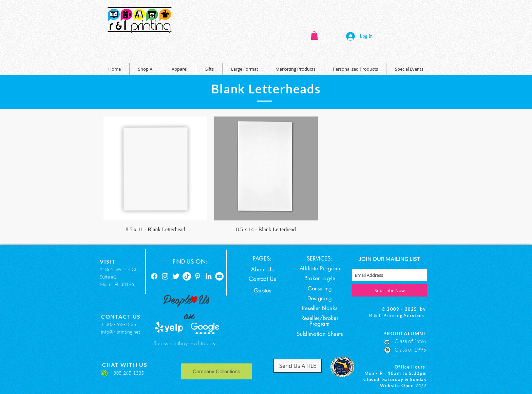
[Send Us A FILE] (298, 366)
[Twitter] (176, 276)
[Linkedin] (208, 276)
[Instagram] (165, 276)
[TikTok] (187, 276)
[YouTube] (219, 276)
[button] (314, 35)
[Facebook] (154, 276)
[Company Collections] (216, 371)
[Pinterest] (198, 276)
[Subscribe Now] (389, 290)
